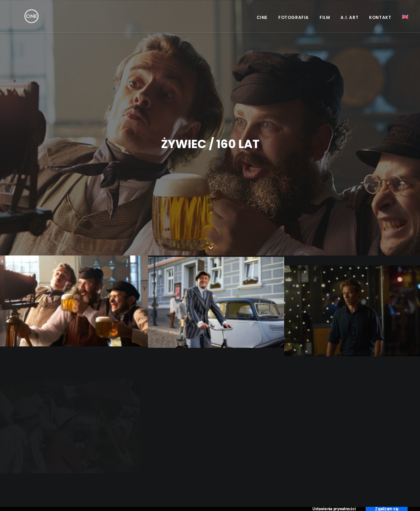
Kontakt (380, 17)
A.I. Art (349, 17)
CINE (262, 17)
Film (325, 17)
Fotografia (294, 17)
